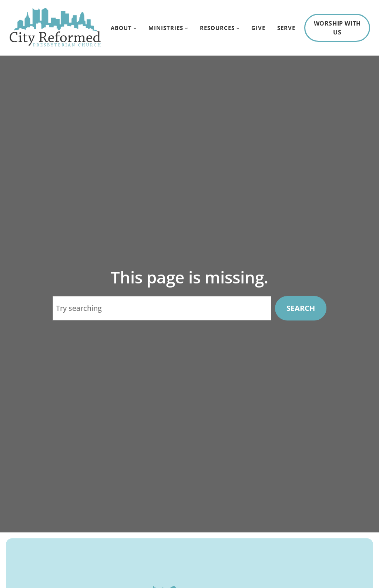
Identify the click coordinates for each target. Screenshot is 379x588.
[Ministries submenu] (186, 28)
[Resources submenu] (238, 28)
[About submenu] (135, 28)
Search (301, 308)
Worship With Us (337, 28)
